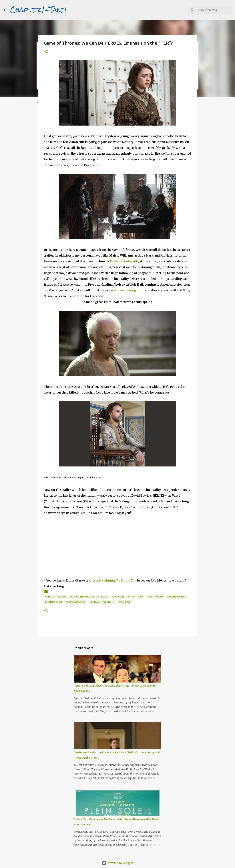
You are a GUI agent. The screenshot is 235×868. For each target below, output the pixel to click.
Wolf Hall (124, 602)
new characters (76, 602)
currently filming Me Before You (113, 580)
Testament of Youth (124, 261)
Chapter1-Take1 (39, 10)
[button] (46, 52)
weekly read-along (122, 290)
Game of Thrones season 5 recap (89, 597)
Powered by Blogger (117, 863)
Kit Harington (54, 602)
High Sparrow (155, 597)
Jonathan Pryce (176, 597)
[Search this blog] (213, 10)
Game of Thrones (55, 597)
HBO (140, 597)
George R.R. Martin (123, 597)
